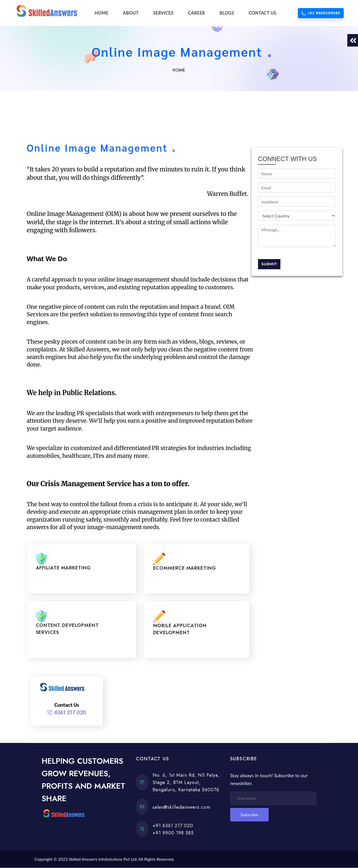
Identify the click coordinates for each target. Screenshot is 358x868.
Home (179, 70)
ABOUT (131, 13)
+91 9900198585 (321, 13)
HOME (101, 13)
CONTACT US (262, 13)
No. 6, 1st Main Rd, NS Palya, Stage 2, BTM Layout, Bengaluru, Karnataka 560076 (186, 783)
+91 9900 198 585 (173, 833)
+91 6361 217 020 (173, 826)
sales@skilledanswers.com (181, 807)
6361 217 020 (70, 713)
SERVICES (163, 13)
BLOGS (227, 13)
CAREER (196, 13)
